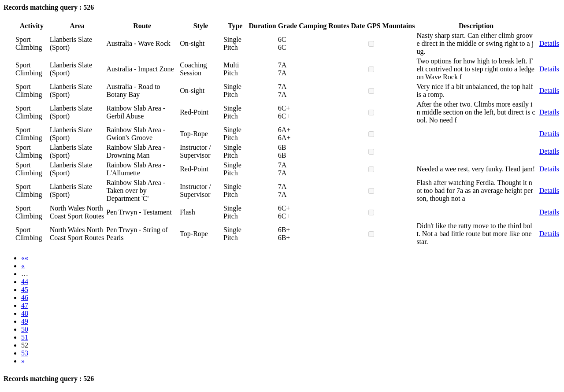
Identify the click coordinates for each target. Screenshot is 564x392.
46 (25, 298)
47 (25, 305)
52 (25, 345)
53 (25, 353)
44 (25, 282)
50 (25, 329)
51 (25, 337)
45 (25, 290)
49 (25, 321)
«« (25, 258)
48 (25, 313)
